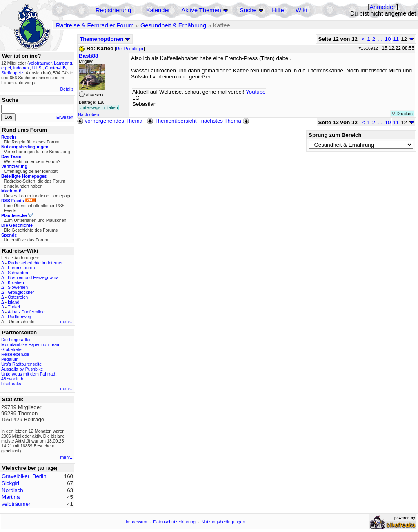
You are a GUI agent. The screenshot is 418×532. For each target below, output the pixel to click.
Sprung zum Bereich (335, 135)
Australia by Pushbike (22, 369)
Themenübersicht (172, 121)
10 (388, 39)
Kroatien (16, 282)
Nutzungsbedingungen (223, 522)
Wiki (301, 10)
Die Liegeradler (16, 340)
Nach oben (89, 114)
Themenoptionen (105, 39)
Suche (248, 10)
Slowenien (18, 287)
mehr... (67, 322)
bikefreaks (11, 384)
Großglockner (21, 292)
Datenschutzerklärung (174, 522)
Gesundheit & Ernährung (173, 25)
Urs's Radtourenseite (21, 364)
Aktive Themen (201, 10)
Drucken (402, 114)
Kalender (158, 10)
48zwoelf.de (13, 379)
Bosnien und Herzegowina (33, 277)
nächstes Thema (226, 121)
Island (13, 302)
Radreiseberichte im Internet (35, 263)
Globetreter (12, 349)
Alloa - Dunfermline (26, 312)
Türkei (14, 307)
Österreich (18, 297)
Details (67, 89)
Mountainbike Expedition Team (31, 344)
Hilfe (278, 10)
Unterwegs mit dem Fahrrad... (30, 374)
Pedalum (10, 359)
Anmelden (383, 7)
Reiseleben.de (15, 354)
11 (396, 39)
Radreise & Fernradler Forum (95, 25)
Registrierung (113, 10)
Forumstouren (21, 268)
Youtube (256, 92)
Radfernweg (19, 317)
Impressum (137, 522)
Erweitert (65, 117)
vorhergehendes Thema (110, 121)
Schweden (18, 273)
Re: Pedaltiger (130, 49)
